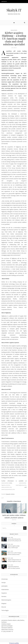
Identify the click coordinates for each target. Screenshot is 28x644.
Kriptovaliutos (5, 589)
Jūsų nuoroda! (7, 631)
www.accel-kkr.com (6, 487)
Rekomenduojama (6, 600)
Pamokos (4, 596)
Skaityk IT (14, 10)
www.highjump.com (21, 485)
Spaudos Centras (10, 494)
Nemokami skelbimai (7, 628)
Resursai (4, 607)
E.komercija (5, 579)
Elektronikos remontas (7, 630)
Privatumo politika (14, 643)
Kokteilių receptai (6, 624)
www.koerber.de (6, 483)
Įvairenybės (4, 586)
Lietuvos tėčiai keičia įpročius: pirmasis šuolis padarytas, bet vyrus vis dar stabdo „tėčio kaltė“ (14, 540)
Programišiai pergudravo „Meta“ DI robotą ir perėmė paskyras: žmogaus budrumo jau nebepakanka (14, 568)
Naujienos (14, 30)
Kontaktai (4, 1)
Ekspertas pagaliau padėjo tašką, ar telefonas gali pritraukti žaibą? (14, 547)
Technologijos (5, 610)
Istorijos (4, 582)
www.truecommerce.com (8, 489)
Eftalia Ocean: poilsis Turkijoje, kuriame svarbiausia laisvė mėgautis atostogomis (14, 554)
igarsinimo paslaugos (7, 626)
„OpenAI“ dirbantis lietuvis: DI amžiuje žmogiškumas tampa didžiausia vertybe (14, 561)
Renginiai (4, 603)
